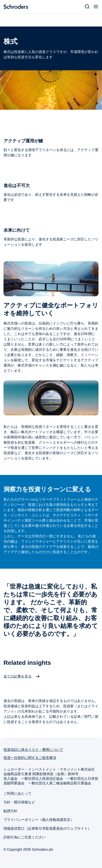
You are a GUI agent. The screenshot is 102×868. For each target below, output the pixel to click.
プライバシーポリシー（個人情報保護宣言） (39, 820)
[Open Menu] (96, 7)
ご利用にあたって (18, 793)
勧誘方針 (11, 811)
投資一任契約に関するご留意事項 (30, 758)
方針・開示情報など (19, 802)
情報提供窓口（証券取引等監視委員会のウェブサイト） (47, 828)
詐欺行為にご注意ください (25, 837)
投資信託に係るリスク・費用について (33, 750)
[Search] (87, 7)
